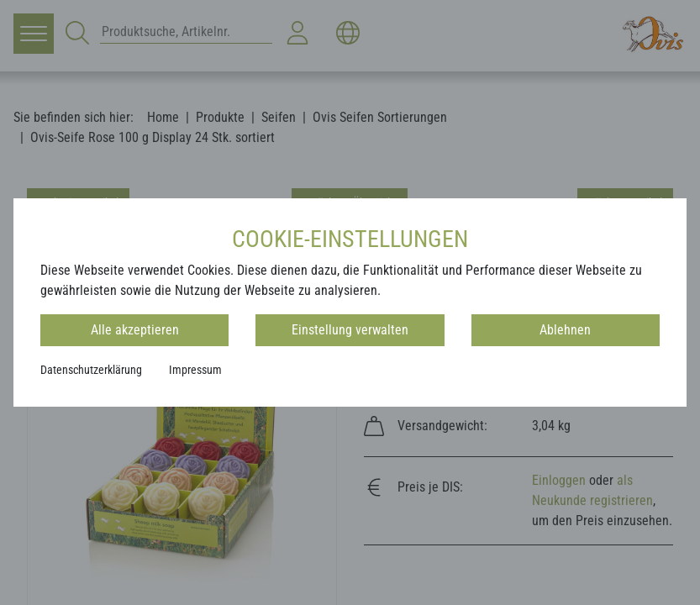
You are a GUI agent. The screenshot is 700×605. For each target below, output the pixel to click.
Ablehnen (565, 330)
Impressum (195, 370)
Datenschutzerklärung (91, 370)
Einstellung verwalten (350, 330)
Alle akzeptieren (135, 330)
